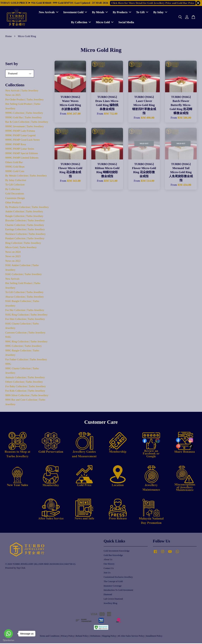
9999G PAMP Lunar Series (20, 150)
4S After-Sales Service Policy (131, 637)
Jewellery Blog (110, 604)
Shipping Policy (109, 637)
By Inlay (160, 13)
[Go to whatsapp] (8, 634)
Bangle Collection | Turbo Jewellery (24, 217)
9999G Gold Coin (15, 172)
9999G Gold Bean (15, 168)
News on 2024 (13, 253)
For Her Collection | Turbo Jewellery (25, 311)
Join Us (107, 573)
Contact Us (109, 569)
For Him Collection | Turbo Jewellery (25, 320)
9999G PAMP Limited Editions (22, 159)
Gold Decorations (15, 194)
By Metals (100, 13)
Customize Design (15, 199)
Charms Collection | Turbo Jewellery (25, 226)
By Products (122, 13)
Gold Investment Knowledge (117, 552)
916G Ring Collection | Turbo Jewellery (26, 315)
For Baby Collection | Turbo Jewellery (26, 387)
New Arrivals (49, 13)
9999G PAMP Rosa (16, 145)
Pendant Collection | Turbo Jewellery (25, 239)
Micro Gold (105, 23)
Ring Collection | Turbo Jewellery (23, 244)
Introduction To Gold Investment (118, 591)
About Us (108, 560)
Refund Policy (82, 637)
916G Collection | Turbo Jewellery (23, 275)
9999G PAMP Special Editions (22, 154)
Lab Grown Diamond (113, 600)
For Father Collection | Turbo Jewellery (26, 360)
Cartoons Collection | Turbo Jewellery (25, 333)
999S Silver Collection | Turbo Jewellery (27, 396)
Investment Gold (75, 13)
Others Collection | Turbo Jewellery (24, 383)
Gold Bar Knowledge (113, 556)
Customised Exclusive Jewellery (118, 578)
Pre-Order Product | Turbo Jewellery (24, 100)
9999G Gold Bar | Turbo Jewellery (24, 118)
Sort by (12, 65)
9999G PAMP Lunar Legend (20, 136)
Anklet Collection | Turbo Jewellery (24, 212)
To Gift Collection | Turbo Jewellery (24, 293)
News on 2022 (13, 262)
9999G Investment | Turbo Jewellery (25, 127)
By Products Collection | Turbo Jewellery (27, 208)
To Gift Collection (15, 185)
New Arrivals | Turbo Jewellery (22, 91)
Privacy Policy (68, 637)
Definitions (95, 637)
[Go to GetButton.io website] (8, 640)
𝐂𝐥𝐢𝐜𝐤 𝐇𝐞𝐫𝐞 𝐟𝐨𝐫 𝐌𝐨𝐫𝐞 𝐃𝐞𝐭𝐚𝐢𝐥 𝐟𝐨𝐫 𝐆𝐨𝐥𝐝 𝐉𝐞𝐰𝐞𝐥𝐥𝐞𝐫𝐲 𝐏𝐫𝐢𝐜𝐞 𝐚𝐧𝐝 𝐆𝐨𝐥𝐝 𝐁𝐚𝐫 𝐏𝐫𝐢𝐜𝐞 (153, 3)
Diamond (108, 595)
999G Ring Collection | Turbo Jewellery (26, 342)
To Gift (142, 13)
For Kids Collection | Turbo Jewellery (25, 392)
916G (8, 338)
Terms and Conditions (49, 637)
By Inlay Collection (16, 181)
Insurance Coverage (113, 587)
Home (9, 37)
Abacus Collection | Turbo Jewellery (25, 297)
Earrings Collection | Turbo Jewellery (25, 230)
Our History (109, 565)
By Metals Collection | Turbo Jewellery (26, 176)
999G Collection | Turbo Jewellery (23, 347)
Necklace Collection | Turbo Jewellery (26, 235)
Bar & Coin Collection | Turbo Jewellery (27, 123)
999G (8, 365)
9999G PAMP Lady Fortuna (20, 132)
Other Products (13, 203)
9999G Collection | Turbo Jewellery (24, 114)
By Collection (81, 23)
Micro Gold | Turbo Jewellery (21, 248)
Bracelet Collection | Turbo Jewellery (25, 221)
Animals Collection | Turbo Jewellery (25, 378)
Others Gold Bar (14, 163)
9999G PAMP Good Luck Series (23, 141)
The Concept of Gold (113, 582)
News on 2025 (13, 96)
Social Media (126, 23)
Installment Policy (154, 637)
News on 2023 (13, 257)
